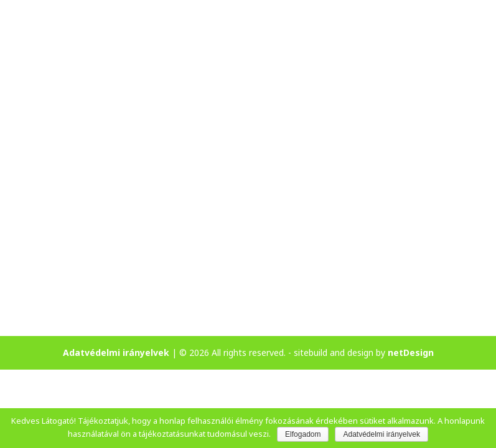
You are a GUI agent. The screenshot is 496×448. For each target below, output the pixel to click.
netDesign (411, 352)
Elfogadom (303, 434)
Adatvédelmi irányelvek (116, 352)
